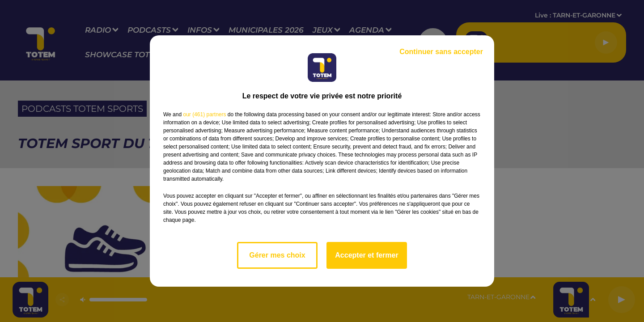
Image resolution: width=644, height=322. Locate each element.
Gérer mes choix (277, 255)
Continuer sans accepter (441, 52)
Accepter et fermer (366, 255)
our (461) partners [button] (204, 114)
